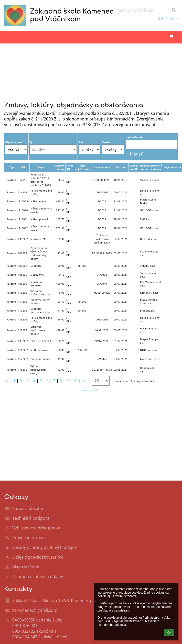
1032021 (23, 341)
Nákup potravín (40, 219)
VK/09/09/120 (102, 293)
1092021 (23, 284)
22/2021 (102, 359)
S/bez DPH (70, 167)
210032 (23, 228)
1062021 (23, 253)
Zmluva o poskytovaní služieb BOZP (102, 239)
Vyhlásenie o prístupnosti (37, 528)
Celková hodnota (59, 167)
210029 (23, 201)
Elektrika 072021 (41, 341)
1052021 (23, 239)
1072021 (23, 266)
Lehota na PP (134, 167)
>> (84, 381)
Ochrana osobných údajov (38, 576)
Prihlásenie (167, 19)
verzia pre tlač (91, 390)
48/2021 (83, 266)
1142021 (23, 192)
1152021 (23, 330)
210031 (23, 219)
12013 (23, 180)
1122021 (23, 310)
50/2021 (83, 310)
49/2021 (83, 302)
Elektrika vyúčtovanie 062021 (38, 330)
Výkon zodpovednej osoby (38, 370)
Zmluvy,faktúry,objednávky (34, 78)
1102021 (23, 293)
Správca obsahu (28, 508)
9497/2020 (102, 330)
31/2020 (102, 275)
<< (6, 381)
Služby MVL (37, 275)
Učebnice (36, 266)
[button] (171, 37)
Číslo (23, 167)
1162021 (23, 350)
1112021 (23, 302)
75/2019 (102, 284)
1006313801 (102, 180)
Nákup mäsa (38, 201)
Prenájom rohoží (41, 359)
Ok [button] (169, 633)
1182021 (23, 370)
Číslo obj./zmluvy (83, 167)
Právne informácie (30, 538)
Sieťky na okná (39, 350)
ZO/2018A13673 (102, 253)
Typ (12, 167)
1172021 (23, 359)
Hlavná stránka (22, 72)
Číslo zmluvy (102, 167)
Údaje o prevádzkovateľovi (38, 557)
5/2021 (102, 201)
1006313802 (102, 192)
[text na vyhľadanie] (147, 10)
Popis (41, 167)
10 (75, 381)
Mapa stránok (26, 567)
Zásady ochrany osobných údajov (45, 547)
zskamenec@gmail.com (35, 610)
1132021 (23, 319)
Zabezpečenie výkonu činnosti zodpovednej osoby (40, 253)
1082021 (23, 275)
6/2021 (102, 219)
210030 (23, 210)
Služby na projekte (36, 284)
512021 (83, 350)
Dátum (121, 167)
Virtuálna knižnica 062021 (40, 293)
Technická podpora (31, 518)
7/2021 (102, 210)
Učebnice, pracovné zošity (40, 310)
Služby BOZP (38, 239)
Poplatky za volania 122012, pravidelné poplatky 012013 (41, 180)
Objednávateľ (172, 167)
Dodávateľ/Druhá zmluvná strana (151, 167)
